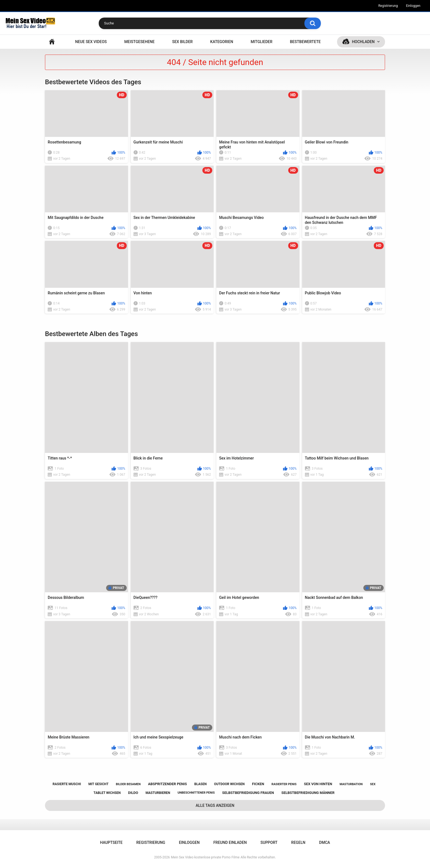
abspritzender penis (168, 784)
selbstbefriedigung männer (308, 793)
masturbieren (158, 793)
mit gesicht (98, 784)
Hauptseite (52, 42)
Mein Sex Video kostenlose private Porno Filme (205, 857)
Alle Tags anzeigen (215, 805)
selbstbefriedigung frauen (248, 793)
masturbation (351, 784)
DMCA (325, 842)
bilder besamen (128, 784)
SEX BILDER (183, 42)
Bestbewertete (305, 42)
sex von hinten (318, 784)
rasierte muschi (67, 784)
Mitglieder (261, 42)
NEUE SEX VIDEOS (91, 42)
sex (373, 784)
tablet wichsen (107, 793)
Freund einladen (230, 842)
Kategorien (222, 42)
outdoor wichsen (229, 784)
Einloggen (413, 6)
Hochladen (363, 42)
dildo (133, 793)
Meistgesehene (139, 42)
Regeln (298, 842)
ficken (258, 784)
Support (269, 842)
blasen (201, 784)
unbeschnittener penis (196, 793)
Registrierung (388, 6)
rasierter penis (284, 784)
